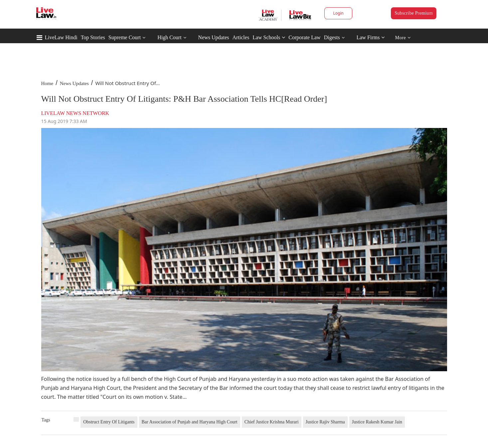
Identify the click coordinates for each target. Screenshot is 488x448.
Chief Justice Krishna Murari (272, 422)
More (403, 38)
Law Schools (269, 37)
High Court (169, 37)
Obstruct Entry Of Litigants (109, 422)
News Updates (214, 37)
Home (47, 83)
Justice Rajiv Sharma (325, 422)
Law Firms (371, 37)
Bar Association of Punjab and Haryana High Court (190, 422)
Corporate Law (304, 37)
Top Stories (93, 37)
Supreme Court (125, 37)
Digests (332, 37)
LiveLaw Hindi (61, 37)
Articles (241, 37)
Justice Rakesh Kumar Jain (377, 422)
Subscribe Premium (414, 13)
